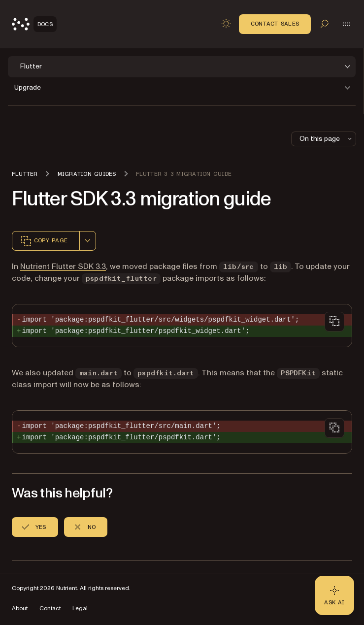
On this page (327, 139)
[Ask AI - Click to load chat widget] (334, 595)
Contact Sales (275, 24)
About (20, 609)
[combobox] (88, 241)
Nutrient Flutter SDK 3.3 (63, 266)
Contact (50, 609)
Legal (80, 609)
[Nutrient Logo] (34, 24)
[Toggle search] (325, 24)
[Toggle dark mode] (226, 24)
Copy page (44, 241)
